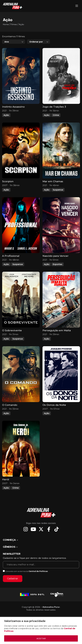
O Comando (10, 413)
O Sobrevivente (12, 338)
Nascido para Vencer (56, 264)
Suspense (58, 198)
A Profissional (11, 264)
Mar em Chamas (53, 189)
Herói (6, 487)
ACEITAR (41, 638)
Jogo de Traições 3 (54, 115)
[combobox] (14, 50)
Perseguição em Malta (57, 338)
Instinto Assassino (13, 115)
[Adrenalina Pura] (77, 6)
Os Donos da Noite (54, 413)
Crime (56, 123)
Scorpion (8, 189)
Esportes (58, 272)
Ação (6, 123)
